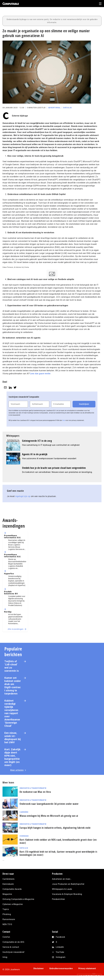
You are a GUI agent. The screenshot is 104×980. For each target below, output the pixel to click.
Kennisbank (8, 884)
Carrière (24, 812)
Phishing (7, 914)
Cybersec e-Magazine (13, 904)
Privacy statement (87, 968)
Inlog (5, 957)
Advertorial (54, 108)
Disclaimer (39, 968)
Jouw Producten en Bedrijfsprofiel (68, 884)
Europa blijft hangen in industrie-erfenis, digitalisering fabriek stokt (55, 828)
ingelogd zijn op (23, 496)
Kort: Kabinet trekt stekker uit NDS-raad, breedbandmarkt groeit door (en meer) (58, 841)
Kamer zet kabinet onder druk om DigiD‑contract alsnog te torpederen (13, 686)
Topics (6, 909)
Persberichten (58, 899)
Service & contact (11, 947)
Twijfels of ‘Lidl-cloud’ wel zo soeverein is (12, 666)
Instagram (61, 957)
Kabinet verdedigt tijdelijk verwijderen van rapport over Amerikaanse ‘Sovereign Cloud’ (12, 713)
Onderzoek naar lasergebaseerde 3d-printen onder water (49, 804)
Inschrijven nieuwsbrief (14, 952)
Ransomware (9, 919)
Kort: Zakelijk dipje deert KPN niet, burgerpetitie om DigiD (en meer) (12, 757)
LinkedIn (60, 947)
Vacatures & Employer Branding (67, 894)
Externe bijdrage (20, 116)
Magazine (7, 894)
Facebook (60, 937)
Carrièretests (9, 879)
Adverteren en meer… (62, 879)
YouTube (60, 952)
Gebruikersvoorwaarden (61, 968)
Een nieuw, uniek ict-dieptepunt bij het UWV (13, 738)
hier (64, 420)
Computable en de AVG (13, 942)
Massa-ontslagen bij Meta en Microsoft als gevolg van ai (49, 816)
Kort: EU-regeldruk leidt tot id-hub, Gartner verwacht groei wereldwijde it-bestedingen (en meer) (59, 853)
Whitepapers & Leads (62, 889)
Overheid (24, 836)
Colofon (6, 937)
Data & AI (67, 108)
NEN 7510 (7, 924)
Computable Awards (12, 889)
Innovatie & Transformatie (33, 788)
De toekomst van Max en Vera (35, 792)
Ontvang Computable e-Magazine (18, 899)
